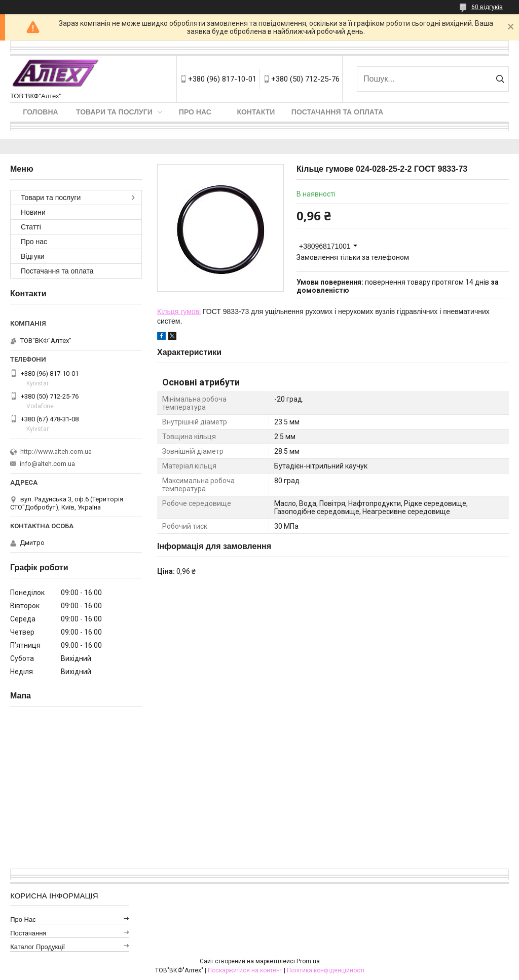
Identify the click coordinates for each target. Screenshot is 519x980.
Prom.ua (308, 961)
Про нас (195, 112)
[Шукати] (500, 79)
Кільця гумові (179, 311)
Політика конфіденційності (326, 970)
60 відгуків (487, 7)
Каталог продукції (38, 947)
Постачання (28, 933)
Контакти (256, 112)
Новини (33, 212)
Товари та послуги (114, 112)
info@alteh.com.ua (47, 464)
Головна (40, 112)
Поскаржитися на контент (245, 970)
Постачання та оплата (337, 112)
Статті (31, 227)
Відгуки (33, 256)
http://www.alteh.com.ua (56, 452)
